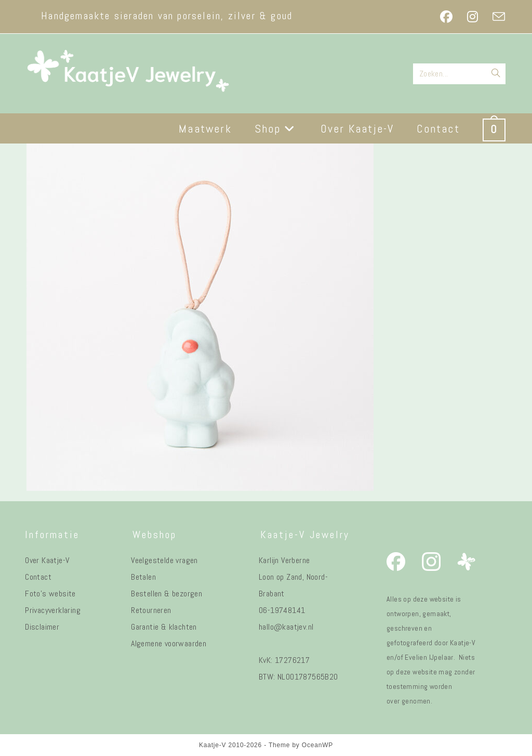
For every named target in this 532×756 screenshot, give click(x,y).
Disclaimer (42, 627)
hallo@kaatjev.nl (286, 627)
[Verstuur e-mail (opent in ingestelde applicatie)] (495, 17)
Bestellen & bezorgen (167, 594)
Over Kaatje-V (47, 560)
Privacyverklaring (53, 610)
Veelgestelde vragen (164, 560)
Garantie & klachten (164, 627)
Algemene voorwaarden (169, 643)
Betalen (143, 577)
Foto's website (50, 594)
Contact (38, 577)
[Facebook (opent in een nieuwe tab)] (446, 17)
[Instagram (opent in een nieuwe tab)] (473, 17)
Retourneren (151, 610)
